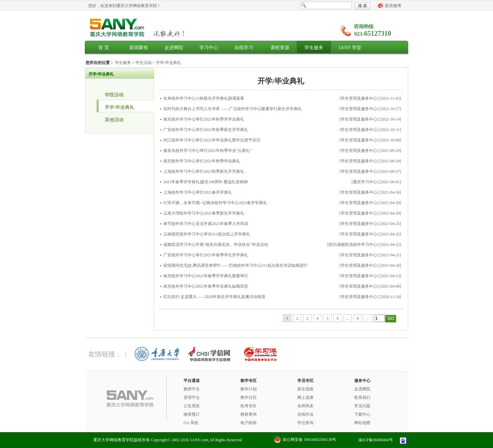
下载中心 (362, 414)
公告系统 (192, 406)
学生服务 (314, 48)
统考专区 (249, 406)
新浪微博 (393, 6)
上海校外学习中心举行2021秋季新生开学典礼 (204, 171)
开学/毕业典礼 (169, 63)
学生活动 (144, 63)
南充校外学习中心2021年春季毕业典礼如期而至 (206, 286)
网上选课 (305, 397)
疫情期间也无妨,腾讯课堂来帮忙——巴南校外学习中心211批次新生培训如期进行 (236, 265)
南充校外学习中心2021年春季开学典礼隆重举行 (206, 276)
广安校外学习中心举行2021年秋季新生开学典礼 (206, 130)
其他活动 (114, 120)
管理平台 (192, 397)
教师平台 (192, 389)
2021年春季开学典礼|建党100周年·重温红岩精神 (206, 182)
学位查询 (305, 423)
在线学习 (244, 48)
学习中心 (209, 48)
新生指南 (305, 389)
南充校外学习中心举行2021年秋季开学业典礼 (204, 119)
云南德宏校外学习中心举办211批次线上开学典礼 (207, 234)
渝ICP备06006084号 (376, 440)
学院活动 (114, 95)
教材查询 (249, 414)
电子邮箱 (249, 423)
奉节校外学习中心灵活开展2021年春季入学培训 (206, 224)
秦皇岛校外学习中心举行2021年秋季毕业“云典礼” (208, 151)
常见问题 (362, 406)
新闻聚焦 (139, 48)
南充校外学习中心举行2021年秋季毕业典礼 (202, 161)
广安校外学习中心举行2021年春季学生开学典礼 (206, 255)
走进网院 (174, 48)
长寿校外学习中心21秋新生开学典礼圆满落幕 (204, 98)
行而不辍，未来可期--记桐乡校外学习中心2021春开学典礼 (215, 203)
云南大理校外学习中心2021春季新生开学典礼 (204, 213)
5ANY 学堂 (350, 48)
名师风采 (305, 406)
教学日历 (249, 397)
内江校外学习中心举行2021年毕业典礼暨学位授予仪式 (212, 140)
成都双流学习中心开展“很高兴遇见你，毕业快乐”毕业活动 (216, 245)
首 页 (104, 48)
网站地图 (362, 423)
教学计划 (249, 389)
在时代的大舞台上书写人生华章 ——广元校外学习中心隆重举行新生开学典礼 (233, 109)
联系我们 (362, 397)
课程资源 (280, 48)
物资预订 (192, 414)
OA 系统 (191, 423)
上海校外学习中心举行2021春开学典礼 (198, 192)
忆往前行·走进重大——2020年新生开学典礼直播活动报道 (214, 297)
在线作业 (305, 414)
